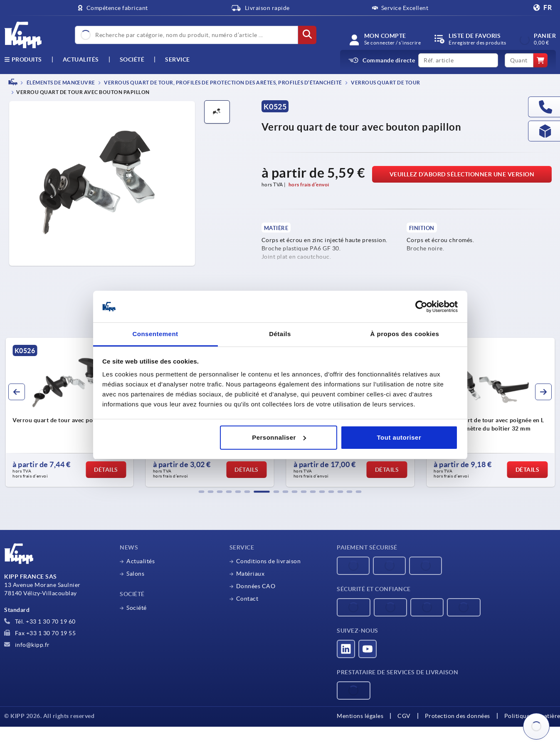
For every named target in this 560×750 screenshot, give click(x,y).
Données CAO (256, 586)
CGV (404, 716)
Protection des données (458, 716)
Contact (247, 599)
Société (132, 59)
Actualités (141, 561)
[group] (69, 412)
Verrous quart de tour (385, 83)
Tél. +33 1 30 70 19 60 (40, 621)
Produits (23, 59)
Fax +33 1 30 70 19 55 (40, 633)
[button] (202, 492)
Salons (135, 574)
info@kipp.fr (27, 645)
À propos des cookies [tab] (405, 334)
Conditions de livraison (269, 561)
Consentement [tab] (155, 334)
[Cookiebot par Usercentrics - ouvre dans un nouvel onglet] (421, 307)
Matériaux (250, 574)
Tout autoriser (399, 437)
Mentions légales (360, 716)
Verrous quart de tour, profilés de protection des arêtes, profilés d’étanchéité (223, 83)
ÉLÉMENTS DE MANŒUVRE (60, 83)
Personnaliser (279, 437)
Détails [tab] (280, 334)
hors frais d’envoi (309, 184)
